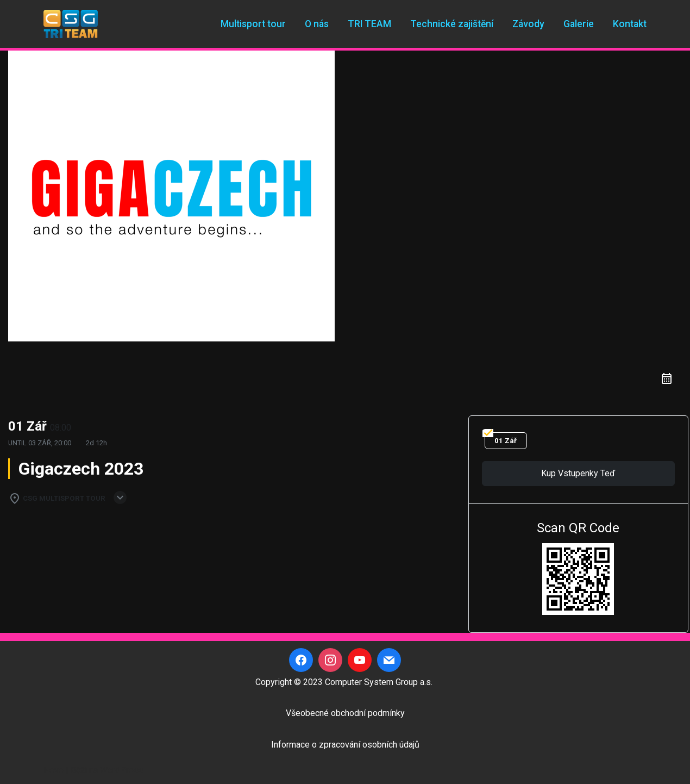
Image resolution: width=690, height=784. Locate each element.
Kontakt (630, 24)
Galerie (579, 24)
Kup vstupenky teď (578, 473)
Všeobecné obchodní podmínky (345, 713)
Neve (54, 770)
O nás (317, 24)
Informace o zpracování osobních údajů (345, 745)
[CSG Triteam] (71, 24)
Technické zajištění (452, 24)
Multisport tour (253, 24)
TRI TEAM (369, 24)
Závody (528, 24)
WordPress (122, 770)
